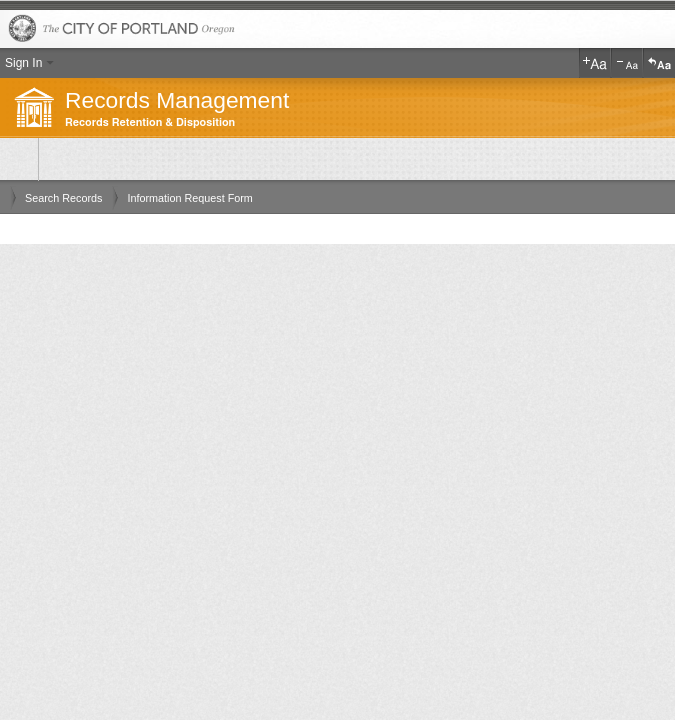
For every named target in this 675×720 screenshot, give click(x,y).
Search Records (63, 198)
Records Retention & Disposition (150, 122)
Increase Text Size (595, 63)
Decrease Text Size (627, 63)
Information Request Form (189, 198)
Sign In (23, 63)
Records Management (177, 100)
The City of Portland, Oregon (337, 29)
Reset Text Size (659, 63)
